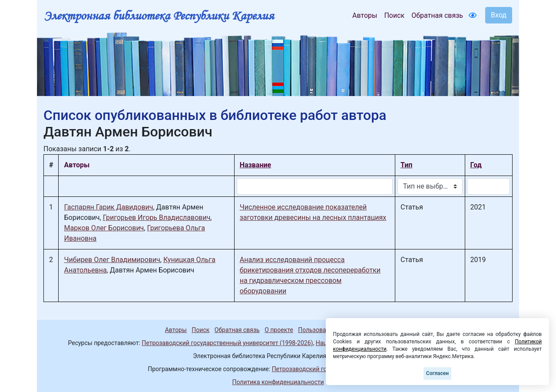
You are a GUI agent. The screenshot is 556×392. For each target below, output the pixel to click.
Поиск (394, 15)
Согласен (437, 373)
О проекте (279, 330)
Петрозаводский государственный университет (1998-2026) (227, 343)
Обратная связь (437, 15)
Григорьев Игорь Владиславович (157, 218)
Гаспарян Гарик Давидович (108, 207)
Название (255, 165)
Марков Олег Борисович (104, 228)
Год (476, 165)
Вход (499, 15)
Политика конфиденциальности (278, 382)
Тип (406, 165)
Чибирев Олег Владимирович (112, 260)
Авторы (365, 15)
